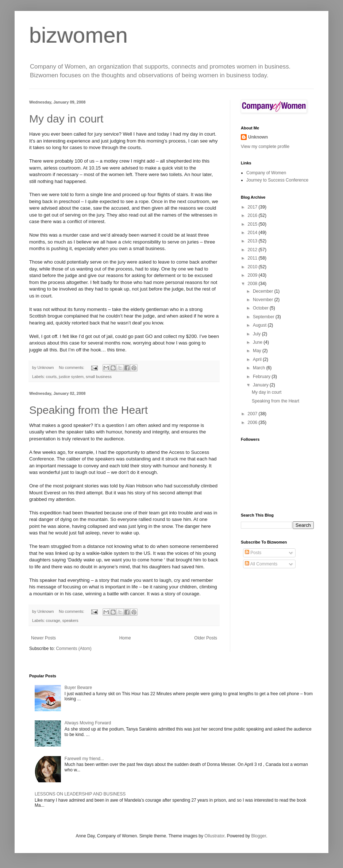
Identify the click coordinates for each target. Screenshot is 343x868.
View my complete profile (265, 147)
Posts (253, 553)
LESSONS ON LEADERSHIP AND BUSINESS (80, 794)
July (257, 334)
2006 (253, 423)
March (260, 368)
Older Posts (206, 638)
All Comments (261, 564)
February (262, 377)
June (258, 342)
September (264, 317)
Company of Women (266, 173)
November (264, 300)
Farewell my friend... (84, 759)
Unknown (258, 137)
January (261, 385)
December (264, 291)
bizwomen (78, 35)
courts (51, 377)
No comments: (72, 367)
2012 (253, 250)
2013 (253, 241)
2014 (253, 233)
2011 (253, 258)
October (261, 308)
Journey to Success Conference (277, 180)
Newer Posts (43, 638)
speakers (70, 620)
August (260, 325)
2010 (253, 267)
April (258, 359)
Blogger (259, 836)
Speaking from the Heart (88, 410)
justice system (71, 377)
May (258, 351)
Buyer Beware (78, 688)
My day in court (66, 119)
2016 (253, 215)
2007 (253, 414)
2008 (253, 284)
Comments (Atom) (74, 649)
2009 (253, 275)
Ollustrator (214, 836)
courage (53, 620)
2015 (253, 224)
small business (99, 377)
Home (125, 638)
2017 (253, 207)
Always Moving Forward (88, 723)
